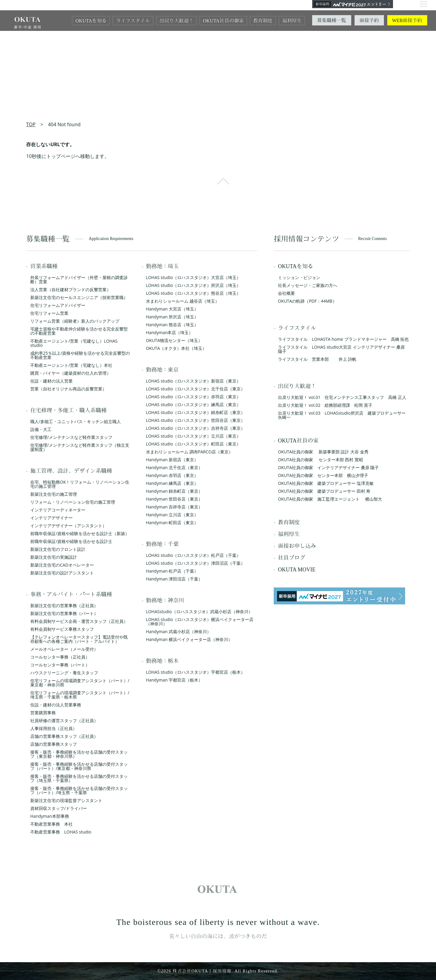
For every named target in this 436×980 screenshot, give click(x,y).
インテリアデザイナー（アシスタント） (68, 526)
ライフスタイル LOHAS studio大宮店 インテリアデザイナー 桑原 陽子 (341, 349)
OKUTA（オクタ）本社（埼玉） (176, 348)
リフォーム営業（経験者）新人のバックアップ (75, 321)
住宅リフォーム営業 (49, 313)
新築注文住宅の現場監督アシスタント (66, 800)
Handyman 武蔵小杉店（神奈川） (178, 631)
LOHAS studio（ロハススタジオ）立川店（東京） (193, 436)
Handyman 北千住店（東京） (174, 467)
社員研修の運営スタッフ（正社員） (64, 720)
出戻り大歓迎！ (177, 21)
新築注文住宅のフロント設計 (58, 549)
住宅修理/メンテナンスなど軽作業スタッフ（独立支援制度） (80, 447)
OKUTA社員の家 (298, 441)
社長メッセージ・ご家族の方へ (308, 285)
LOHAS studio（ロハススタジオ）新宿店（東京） (193, 381)
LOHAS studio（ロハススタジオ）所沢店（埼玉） (193, 285)
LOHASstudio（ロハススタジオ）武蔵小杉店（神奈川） (199, 612)
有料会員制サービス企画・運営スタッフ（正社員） (79, 621)
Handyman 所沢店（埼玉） (172, 317)
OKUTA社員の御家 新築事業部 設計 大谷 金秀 (323, 452)
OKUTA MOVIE (297, 570)
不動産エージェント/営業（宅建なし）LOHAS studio (74, 343)
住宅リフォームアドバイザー (58, 305)
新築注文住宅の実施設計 (54, 557)
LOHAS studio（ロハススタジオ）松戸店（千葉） (193, 555)
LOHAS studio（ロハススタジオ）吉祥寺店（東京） (195, 428)
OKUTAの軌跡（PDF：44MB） (307, 301)
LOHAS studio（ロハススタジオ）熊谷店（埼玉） (193, 293)
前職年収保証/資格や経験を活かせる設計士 (71, 541)
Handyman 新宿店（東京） (172, 460)
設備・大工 (41, 429)
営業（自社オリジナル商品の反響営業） (68, 389)
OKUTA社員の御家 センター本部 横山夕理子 (323, 475)
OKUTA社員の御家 (223, 21)
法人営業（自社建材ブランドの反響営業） (71, 289)
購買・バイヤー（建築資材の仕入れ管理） (71, 373)
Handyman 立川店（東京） (172, 515)
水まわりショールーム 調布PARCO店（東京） (189, 452)
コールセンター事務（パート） (60, 665)
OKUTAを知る (91, 21)
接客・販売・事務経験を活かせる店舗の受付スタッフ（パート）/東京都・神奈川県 (79, 766)
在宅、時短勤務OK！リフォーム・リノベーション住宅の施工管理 (80, 484)
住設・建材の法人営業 (51, 381)
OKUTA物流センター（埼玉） (174, 340)
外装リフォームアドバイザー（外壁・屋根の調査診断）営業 (79, 280)
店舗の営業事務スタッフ (54, 744)
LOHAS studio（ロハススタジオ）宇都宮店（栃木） (195, 672)
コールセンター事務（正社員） (60, 657)
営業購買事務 (43, 713)
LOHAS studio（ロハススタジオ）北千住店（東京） (195, 389)
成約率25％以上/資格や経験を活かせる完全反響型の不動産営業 (80, 355)
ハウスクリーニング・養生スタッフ (64, 673)
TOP (31, 124)
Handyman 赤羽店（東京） (172, 475)
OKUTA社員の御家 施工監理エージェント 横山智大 (330, 499)
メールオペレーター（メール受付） (64, 649)
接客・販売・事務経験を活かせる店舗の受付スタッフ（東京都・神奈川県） (79, 754)
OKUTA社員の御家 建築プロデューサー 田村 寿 (324, 491)
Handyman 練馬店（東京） (172, 483)
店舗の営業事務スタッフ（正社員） (64, 736)
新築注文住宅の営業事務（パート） (64, 613)
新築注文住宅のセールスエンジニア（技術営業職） (79, 297)
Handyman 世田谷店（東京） (174, 499)
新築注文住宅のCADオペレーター (62, 565)
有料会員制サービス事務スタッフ (62, 629)
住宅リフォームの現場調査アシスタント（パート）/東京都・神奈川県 (80, 683)
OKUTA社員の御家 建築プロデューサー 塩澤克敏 (326, 483)
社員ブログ (292, 558)
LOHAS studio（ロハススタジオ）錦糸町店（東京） (195, 412)
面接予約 (369, 20)
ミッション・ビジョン (299, 277)
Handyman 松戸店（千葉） (172, 571)
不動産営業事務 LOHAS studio (61, 832)
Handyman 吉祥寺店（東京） (174, 507)
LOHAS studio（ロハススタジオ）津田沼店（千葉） (195, 563)
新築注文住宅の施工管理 (54, 494)
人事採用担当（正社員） (54, 728)
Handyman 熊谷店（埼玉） (172, 325)
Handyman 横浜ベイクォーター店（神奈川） (189, 639)
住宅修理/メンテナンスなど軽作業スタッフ (71, 437)
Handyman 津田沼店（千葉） (174, 579)
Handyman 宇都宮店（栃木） (174, 680)
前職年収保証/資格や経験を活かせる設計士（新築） (80, 533)
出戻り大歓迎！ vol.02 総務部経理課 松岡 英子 (325, 405)
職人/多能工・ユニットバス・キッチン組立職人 (76, 421)
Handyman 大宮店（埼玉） (172, 309)
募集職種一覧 (332, 20)
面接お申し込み (297, 546)
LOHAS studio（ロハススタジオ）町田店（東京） (193, 444)
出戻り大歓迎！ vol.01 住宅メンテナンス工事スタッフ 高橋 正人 (342, 397)
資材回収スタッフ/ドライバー (59, 808)
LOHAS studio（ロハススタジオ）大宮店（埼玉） (193, 277)
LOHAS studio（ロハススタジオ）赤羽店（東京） (193, 397)
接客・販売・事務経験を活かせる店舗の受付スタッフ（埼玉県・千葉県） (79, 778)
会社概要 (286, 293)
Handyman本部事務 (50, 816)
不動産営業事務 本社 (51, 824)
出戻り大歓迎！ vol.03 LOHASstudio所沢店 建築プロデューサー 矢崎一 (344, 415)
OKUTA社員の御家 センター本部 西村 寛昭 (320, 460)
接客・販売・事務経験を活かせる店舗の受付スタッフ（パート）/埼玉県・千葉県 (79, 790)
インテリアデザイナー (51, 518)
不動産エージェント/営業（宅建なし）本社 (71, 365)
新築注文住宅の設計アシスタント (62, 573)
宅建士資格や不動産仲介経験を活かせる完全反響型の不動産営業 (79, 331)
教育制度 (263, 21)
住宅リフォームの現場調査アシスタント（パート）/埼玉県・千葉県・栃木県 (80, 695)
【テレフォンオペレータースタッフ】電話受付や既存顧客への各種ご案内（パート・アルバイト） (79, 639)
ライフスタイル (133, 21)
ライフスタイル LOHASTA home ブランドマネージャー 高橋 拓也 (343, 339)
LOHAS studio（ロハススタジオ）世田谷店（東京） (195, 420)
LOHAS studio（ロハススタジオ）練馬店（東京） (193, 404)
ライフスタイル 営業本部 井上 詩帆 (317, 359)
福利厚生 (292, 21)
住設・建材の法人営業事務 (56, 705)
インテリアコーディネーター (58, 510)
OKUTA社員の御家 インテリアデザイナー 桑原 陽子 (329, 467)
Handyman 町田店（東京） (172, 523)
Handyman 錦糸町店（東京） (174, 491)
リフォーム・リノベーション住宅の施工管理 (73, 502)
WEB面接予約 (407, 20)
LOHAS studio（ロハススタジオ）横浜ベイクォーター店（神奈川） (200, 622)
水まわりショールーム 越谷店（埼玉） (183, 301)
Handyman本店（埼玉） (170, 332)
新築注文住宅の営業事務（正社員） (64, 605)
